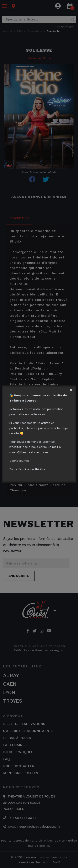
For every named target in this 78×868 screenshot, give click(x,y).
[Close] (72, 389)
